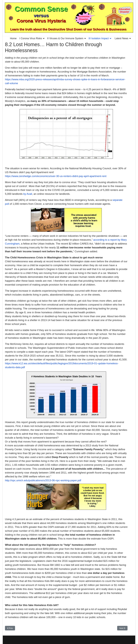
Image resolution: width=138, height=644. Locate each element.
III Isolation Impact (99, 38)
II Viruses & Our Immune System (65, 38)
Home (13, 38)
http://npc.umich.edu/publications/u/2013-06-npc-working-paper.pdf (43, 480)
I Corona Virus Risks (31, 38)
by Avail (28, 194)
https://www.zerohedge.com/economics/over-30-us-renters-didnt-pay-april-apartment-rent (56, 176)
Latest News (122, 38)
